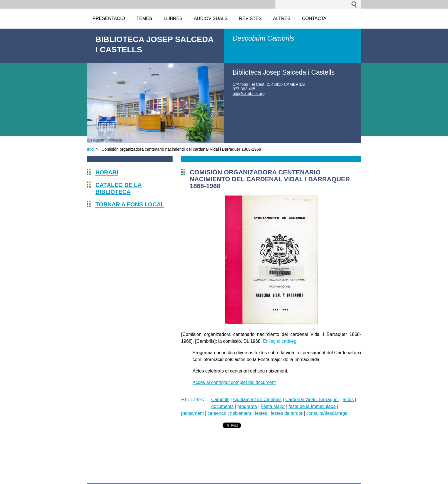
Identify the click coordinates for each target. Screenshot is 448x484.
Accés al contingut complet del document (234, 382)
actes (348, 400)
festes (261, 413)
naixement (241, 413)
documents (222, 406)
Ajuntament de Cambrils (257, 400)
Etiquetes (193, 400)
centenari (217, 413)
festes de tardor (287, 413)
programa (247, 406)
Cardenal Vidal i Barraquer (312, 400)
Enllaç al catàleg (280, 341)
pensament (192, 413)
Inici (91, 149)
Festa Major (273, 406)
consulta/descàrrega (327, 413)
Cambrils (220, 400)
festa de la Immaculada (312, 406)
